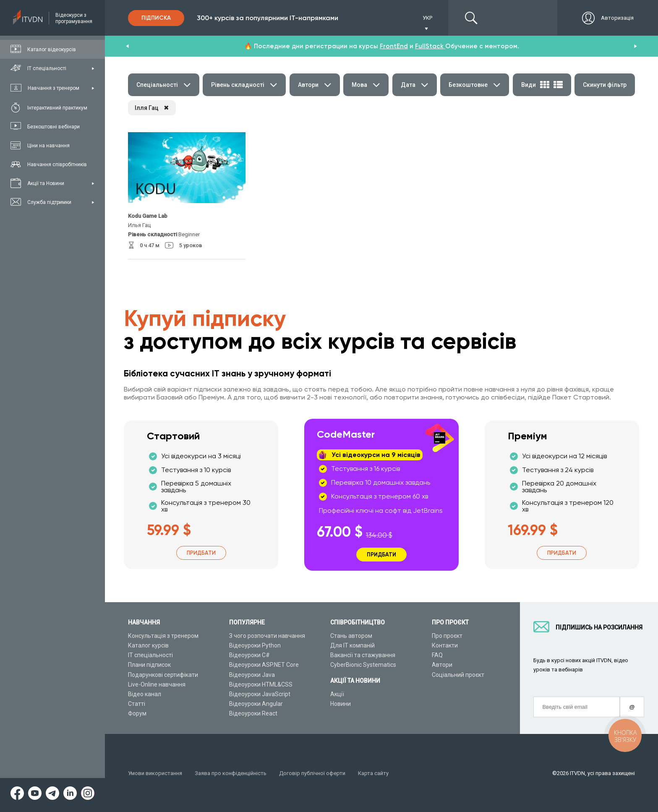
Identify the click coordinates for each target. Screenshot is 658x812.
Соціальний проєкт (458, 675)
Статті (137, 704)
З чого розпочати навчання (267, 636)
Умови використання (155, 773)
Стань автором (351, 636)
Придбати (201, 553)
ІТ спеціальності (150, 655)
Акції (337, 694)
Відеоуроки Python (255, 645)
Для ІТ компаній (352, 645)
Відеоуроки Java (252, 675)
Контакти (445, 645)
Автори (442, 665)
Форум (137, 713)
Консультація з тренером (163, 636)
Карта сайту (373, 773)
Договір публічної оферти (312, 773)
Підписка (156, 18)
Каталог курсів (148, 645)
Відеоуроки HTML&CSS (261, 684)
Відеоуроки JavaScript (260, 694)
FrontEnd (394, 46)
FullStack (430, 46)
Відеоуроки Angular (256, 704)
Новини (341, 704)
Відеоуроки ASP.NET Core (264, 665)
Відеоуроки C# (249, 655)
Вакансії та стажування (363, 655)
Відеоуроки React (253, 713)
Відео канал (145, 694)
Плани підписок (149, 665)
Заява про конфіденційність (231, 773)
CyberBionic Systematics (363, 665)
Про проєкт (447, 636)
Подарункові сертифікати (163, 675)
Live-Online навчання (157, 684)
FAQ (437, 655)
